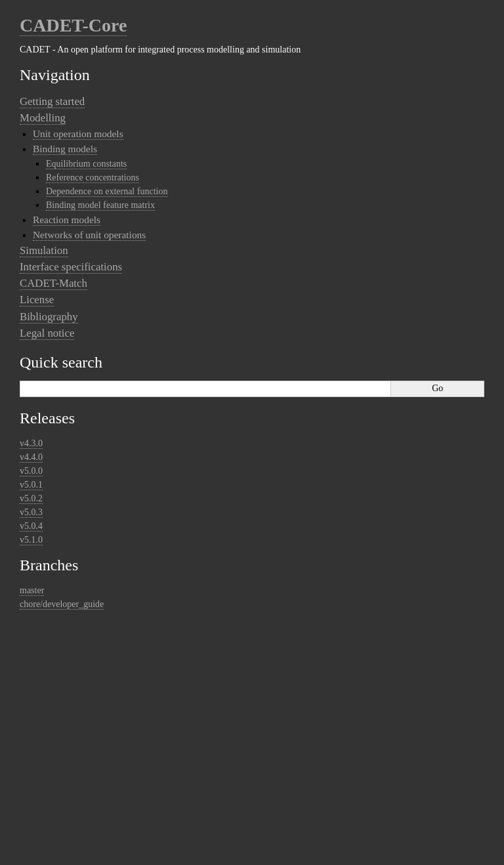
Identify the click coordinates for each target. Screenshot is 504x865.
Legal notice (47, 333)
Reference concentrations (93, 178)
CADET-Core (73, 25)
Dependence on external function (107, 191)
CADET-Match (53, 283)
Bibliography (49, 317)
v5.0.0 (31, 471)
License (37, 300)
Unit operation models (78, 134)
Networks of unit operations (89, 235)
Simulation (44, 250)
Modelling (43, 118)
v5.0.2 (31, 498)
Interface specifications (71, 267)
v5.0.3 (31, 512)
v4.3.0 (31, 443)
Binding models (65, 149)
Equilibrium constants (86, 164)
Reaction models (67, 220)
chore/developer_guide (62, 604)
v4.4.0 (31, 457)
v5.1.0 (31, 540)
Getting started (52, 101)
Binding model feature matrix (100, 205)
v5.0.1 (31, 485)
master (32, 590)
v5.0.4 (31, 526)
